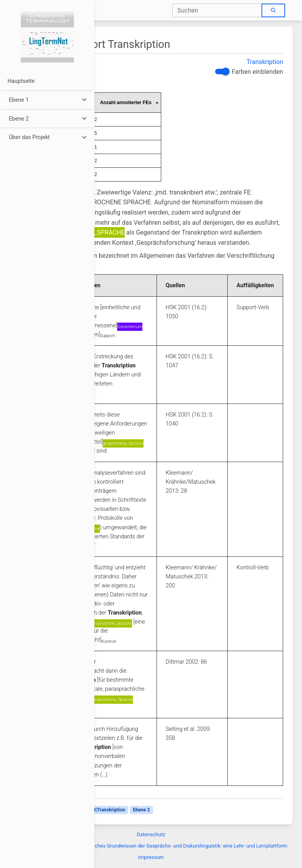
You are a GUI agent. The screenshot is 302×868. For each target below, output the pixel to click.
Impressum (151, 857)
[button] (47, 100)
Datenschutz (151, 834)
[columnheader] (126, 102)
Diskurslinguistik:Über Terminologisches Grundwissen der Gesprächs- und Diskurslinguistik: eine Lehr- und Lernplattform (151, 846)
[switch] (221, 72)
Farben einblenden (257, 72)
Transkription (265, 62)
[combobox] (217, 10)
